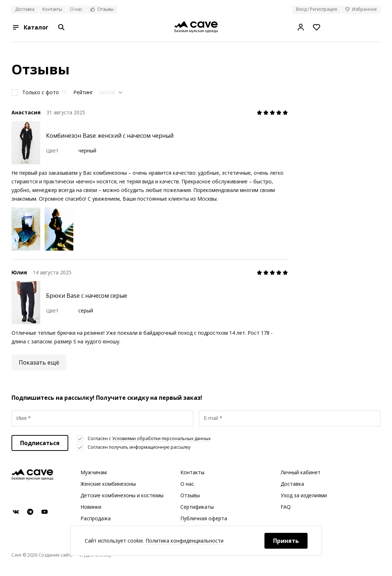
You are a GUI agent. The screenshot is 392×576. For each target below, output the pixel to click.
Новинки (91, 507)
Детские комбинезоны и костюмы (122, 495)
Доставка (25, 9)
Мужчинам (94, 472)
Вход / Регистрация (317, 9)
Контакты (52, 9)
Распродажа (96, 518)
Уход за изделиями (304, 495)
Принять (286, 541)
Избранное (361, 9)
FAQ (286, 507)
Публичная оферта (204, 518)
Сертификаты (197, 507)
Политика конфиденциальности (185, 541)
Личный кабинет (301, 472)
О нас (76, 9)
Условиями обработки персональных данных (161, 438)
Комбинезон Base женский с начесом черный (110, 136)
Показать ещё (39, 362)
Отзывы (102, 9)
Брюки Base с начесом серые (87, 296)
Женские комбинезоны (108, 484)
